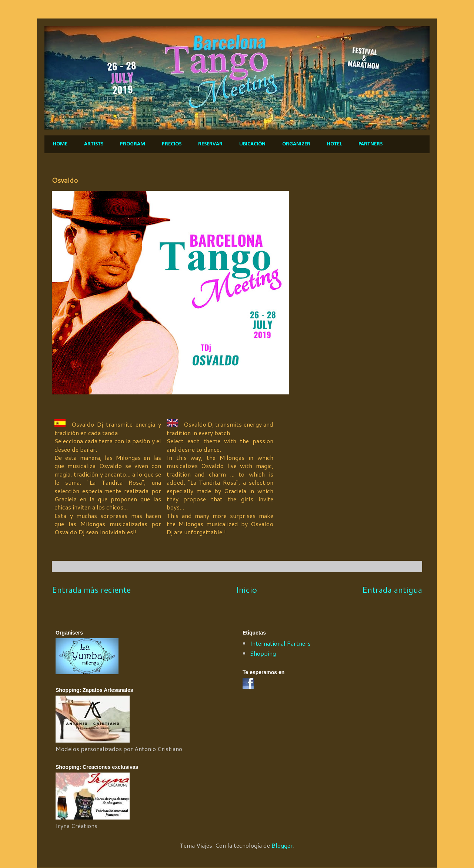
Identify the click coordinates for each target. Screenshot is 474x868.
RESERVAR (210, 144)
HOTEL (334, 144)
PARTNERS (370, 144)
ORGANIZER (296, 144)
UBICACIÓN (252, 144)
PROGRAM (133, 144)
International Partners (280, 643)
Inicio (247, 589)
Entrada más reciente (91, 589)
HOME (60, 144)
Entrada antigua (392, 589)
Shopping (263, 653)
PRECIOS (172, 144)
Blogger (282, 845)
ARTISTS (94, 144)
